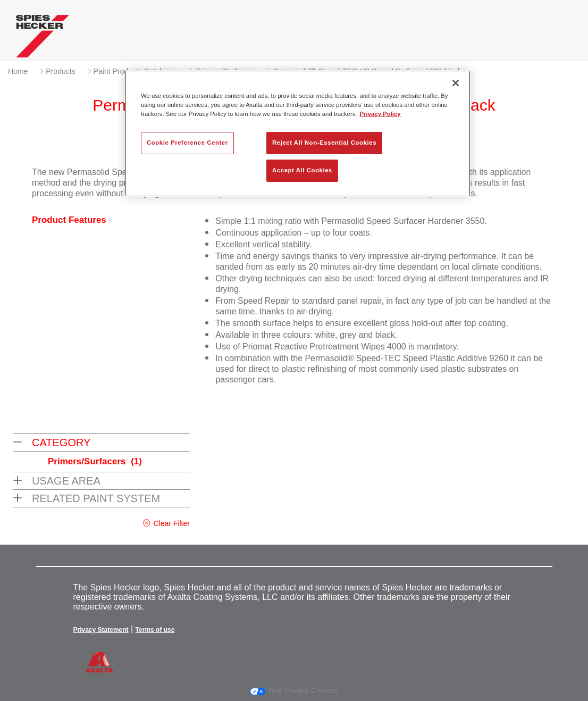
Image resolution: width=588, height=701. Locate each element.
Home (18, 71)
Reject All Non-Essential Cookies (324, 143)
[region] (298, 133)
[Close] (456, 83)
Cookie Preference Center (187, 143)
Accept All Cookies (302, 170)
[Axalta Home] (43, 39)
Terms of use (155, 630)
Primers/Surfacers (95, 461)
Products (60, 71)
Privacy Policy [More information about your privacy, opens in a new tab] (380, 114)
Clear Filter (171, 523)
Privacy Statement (101, 630)
